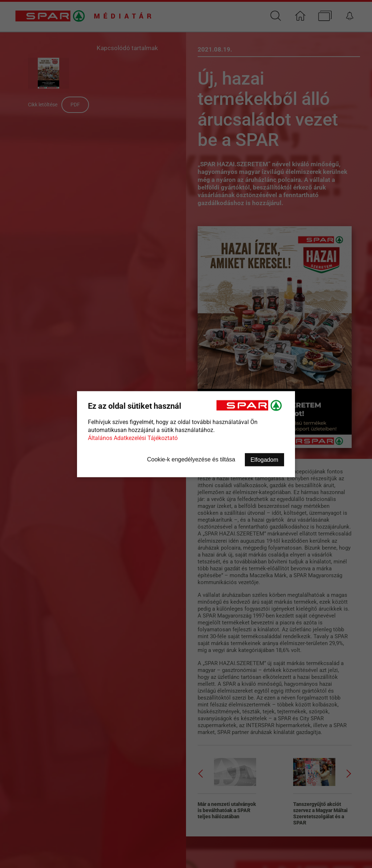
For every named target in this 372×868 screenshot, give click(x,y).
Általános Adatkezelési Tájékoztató (133, 438)
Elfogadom (265, 459)
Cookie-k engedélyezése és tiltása (191, 459)
